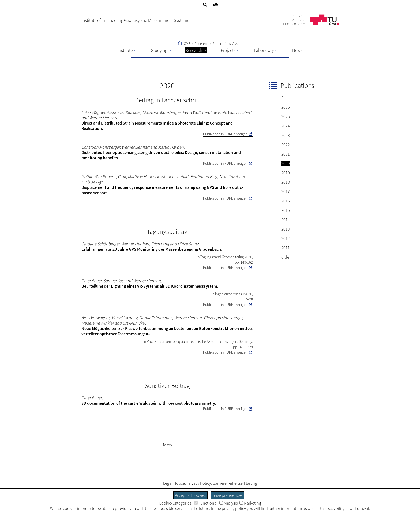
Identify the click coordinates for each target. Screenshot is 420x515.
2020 (239, 44)
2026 (286, 107)
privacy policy (234, 508)
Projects (230, 50)
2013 (286, 229)
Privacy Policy (199, 483)
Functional (206, 503)
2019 (286, 173)
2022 (286, 145)
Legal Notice (174, 483)
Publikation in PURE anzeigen (225, 134)
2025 (286, 116)
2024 (286, 126)
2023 (286, 135)
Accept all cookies (190, 495)
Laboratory (266, 50)
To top (167, 445)
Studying (161, 50)
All (283, 98)
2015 (286, 210)
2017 (286, 191)
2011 (286, 248)
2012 (286, 238)
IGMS (184, 44)
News (297, 50)
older (286, 257)
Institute (127, 50)
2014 (286, 220)
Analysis (228, 503)
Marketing (250, 503)
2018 (286, 182)
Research (196, 50)
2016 (286, 201)
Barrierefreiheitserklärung (235, 483)
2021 (286, 154)
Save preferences (228, 495)
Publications (222, 44)
